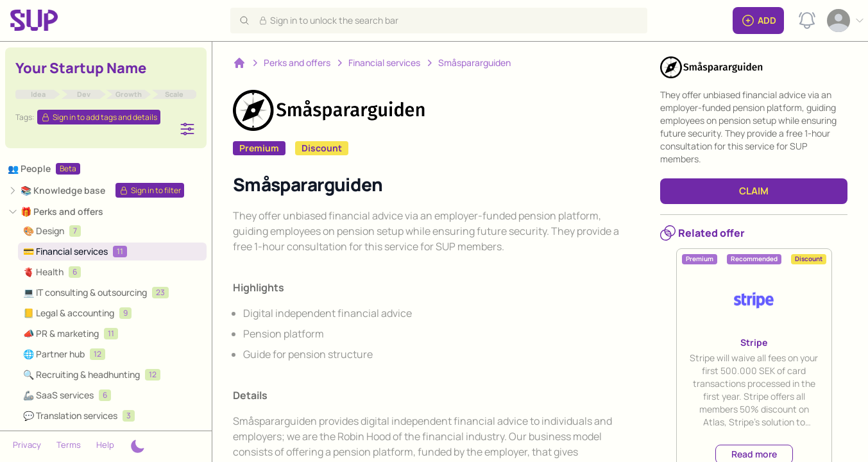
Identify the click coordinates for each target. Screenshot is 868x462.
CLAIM (754, 191)
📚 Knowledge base (63, 190)
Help (105, 445)
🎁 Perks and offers (62, 211)
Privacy (27, 445)
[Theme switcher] (137, 447)
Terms (69, 445)
